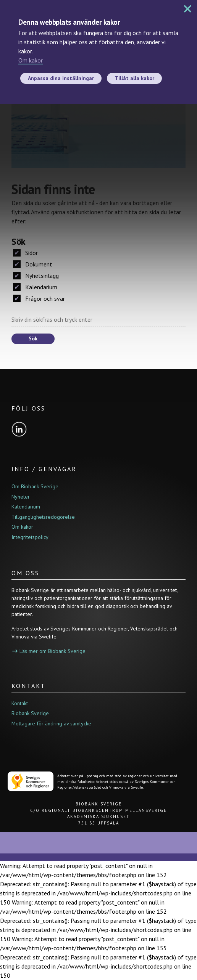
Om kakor (31, 60)
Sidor (25, 253)
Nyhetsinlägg (36, 276)
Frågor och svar (39, 298)
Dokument (33, 264)
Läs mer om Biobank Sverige (49, 651)
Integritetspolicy (30, 537)
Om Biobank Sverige (35, 486)
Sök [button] (33, 338)
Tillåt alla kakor (134, 78)
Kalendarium (35, 287)
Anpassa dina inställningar (61, 78)
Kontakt (20, 703)
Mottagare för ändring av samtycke (51, 723)
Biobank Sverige (30, 713)
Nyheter (21, 497)
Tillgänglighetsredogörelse (43, 517)
